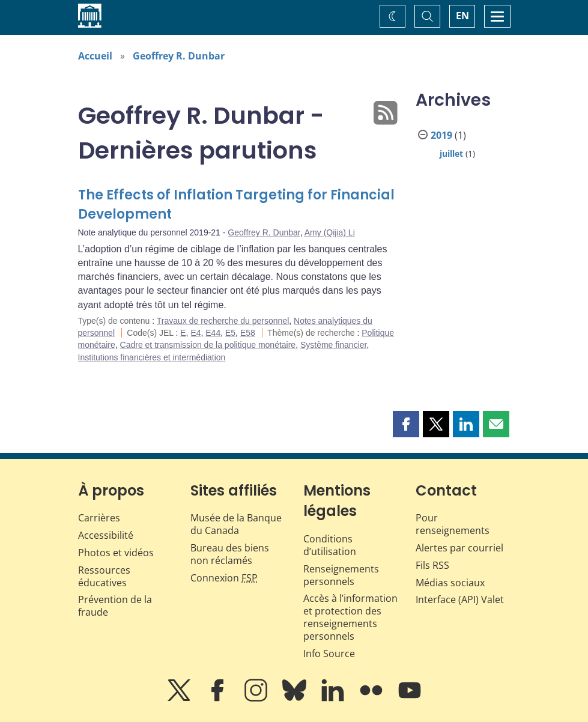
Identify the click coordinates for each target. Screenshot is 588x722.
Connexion (224, 578)
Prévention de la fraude (115, 606)
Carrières (99, 518)
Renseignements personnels (341, 575)
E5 (230, 333)
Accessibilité (106, 535)
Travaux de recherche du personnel (223, 321)
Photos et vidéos (116, 553)
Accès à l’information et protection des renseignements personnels (350, 617)
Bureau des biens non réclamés (230, 554)
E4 (195, 333)
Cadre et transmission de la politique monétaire (208, 345)
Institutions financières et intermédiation (152, 357)
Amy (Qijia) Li (330, 232)
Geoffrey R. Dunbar (179, 56)
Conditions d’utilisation (330, 545)
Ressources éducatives (104, 576)
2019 (441, 135)
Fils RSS (432, 565)
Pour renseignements (453, 524)
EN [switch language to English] (462, 16)
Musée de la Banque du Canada (236, 524)
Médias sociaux (450, 583)
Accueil (95, 56)
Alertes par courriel (459, 548)
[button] (406, 424)
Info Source (329, 654)
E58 (248, 333)
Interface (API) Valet (460, 599)
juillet (451, 153)
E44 (213, 333)
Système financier (334, 345)
